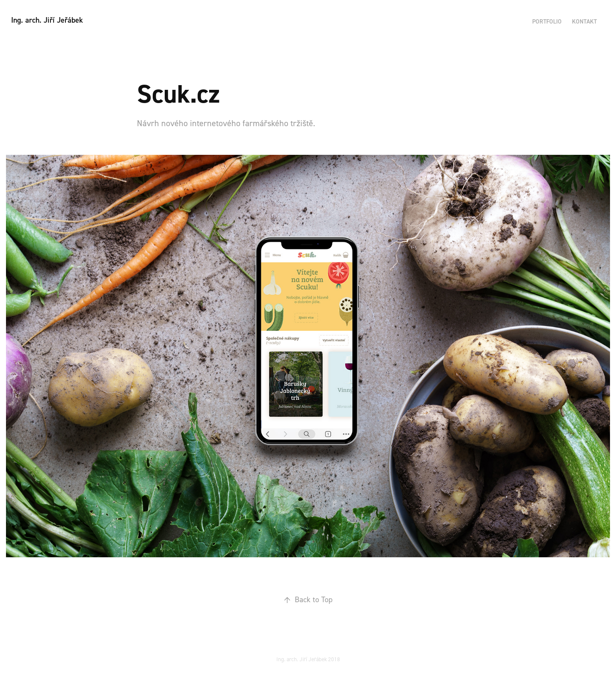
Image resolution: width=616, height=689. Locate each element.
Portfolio (547, 21)
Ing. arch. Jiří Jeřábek (47, 20)
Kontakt (584, 21)
